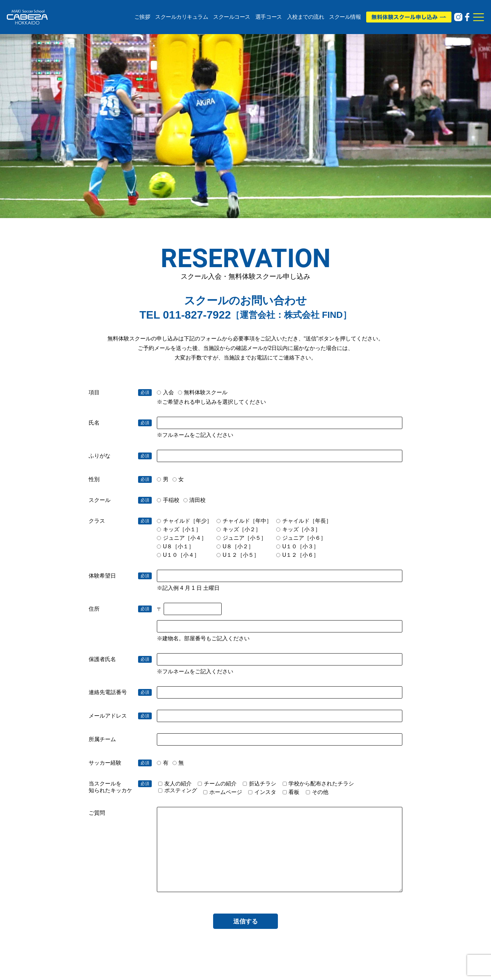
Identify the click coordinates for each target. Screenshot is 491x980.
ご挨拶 (142, 17)
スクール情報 (345, 17)
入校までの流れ (306, 17)
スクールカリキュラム (182, 17)
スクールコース (232, 17)
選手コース (269, 17)
